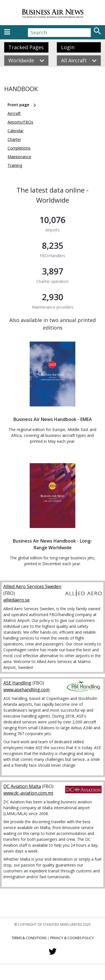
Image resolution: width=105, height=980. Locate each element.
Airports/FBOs (20, 122)
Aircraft (14, 113)
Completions (19, 148)
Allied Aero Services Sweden (32, 586)
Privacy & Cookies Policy (72, 938)
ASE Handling (17, 683)
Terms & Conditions (29, 938)
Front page (18, 105)
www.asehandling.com (26, 690)
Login (68, 47)
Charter (14, 139)
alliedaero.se (17, 600)
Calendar (16, 131)
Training (15, 165)
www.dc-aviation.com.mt (28, 793)
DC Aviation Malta (22, 786)
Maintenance (19, 157)
